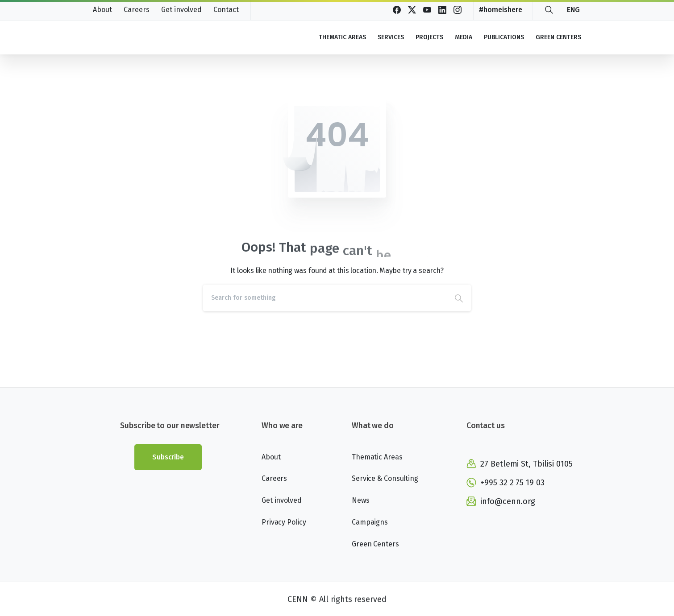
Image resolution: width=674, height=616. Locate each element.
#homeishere (501, 10)
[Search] (325, 298)
